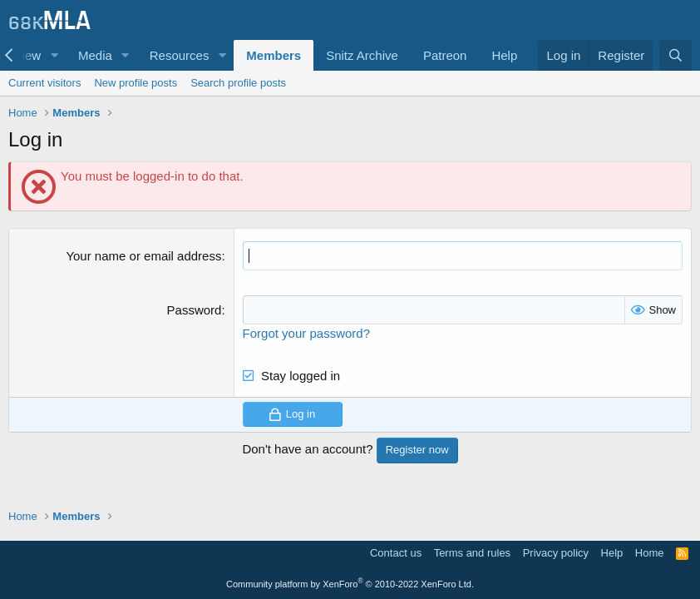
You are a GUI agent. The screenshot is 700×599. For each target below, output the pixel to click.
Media (95, 55)
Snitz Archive (362, 55)
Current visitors (44, 83)
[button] (54, 55)
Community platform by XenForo (350, 584)
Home (650, 553)
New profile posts (136, 83)
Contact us (396, 553)
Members (274, 55)
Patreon (445, 55)
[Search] (675, 55)
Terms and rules (472, 553)
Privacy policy (556, 553)
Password (195, 310)
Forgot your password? (306, 333)
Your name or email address (143, 256)
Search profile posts (238, 83)
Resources (180, 55)
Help (504, 55)
